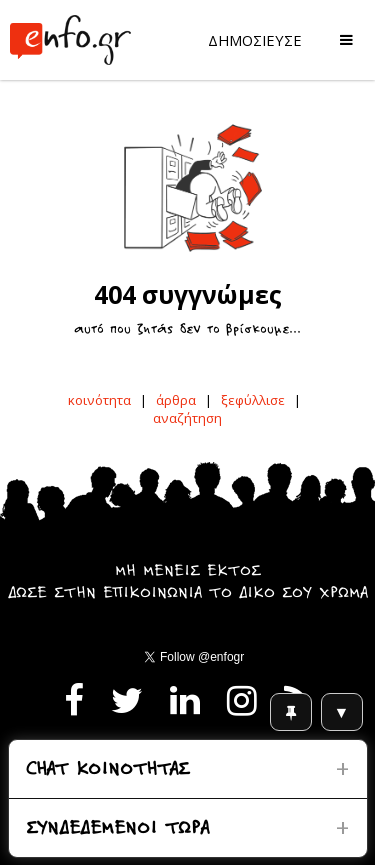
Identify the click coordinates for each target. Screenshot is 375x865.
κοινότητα (99, 400)
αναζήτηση (187, 418)
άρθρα (176, 400)
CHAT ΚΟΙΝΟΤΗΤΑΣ (107, 770)
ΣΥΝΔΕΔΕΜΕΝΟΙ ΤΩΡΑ (117, 829)
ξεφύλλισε (253, 400)
